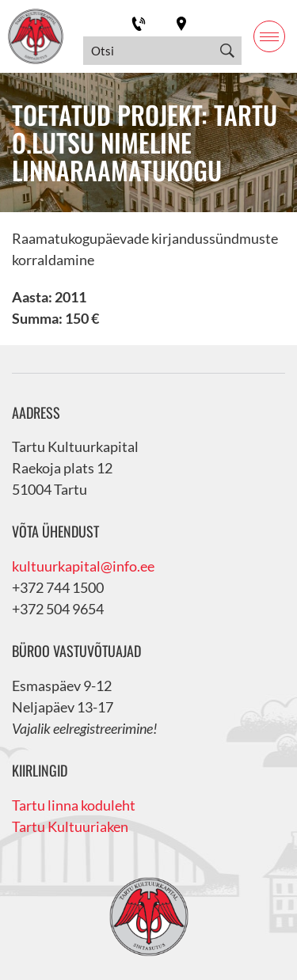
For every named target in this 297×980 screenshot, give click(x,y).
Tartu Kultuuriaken (70, 826)
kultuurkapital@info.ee (83, 566)
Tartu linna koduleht (74, 805)
